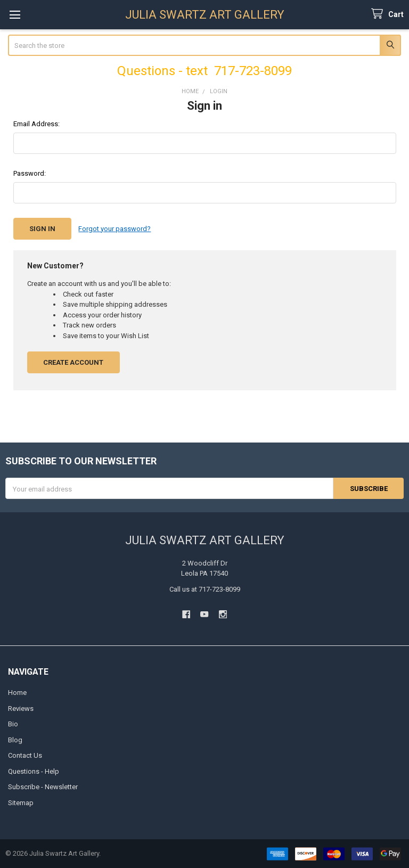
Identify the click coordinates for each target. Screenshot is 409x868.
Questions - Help (34, 771)
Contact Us (25, 755)
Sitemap (21, 802)
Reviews (21, 708)
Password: (30, 173)
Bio (13, 724)
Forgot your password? (114, 229)
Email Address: (36, 124)
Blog (15, 739)
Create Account (73, 362)
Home (17, 693)
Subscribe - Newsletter (43, 787)
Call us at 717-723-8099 (205, 589)
